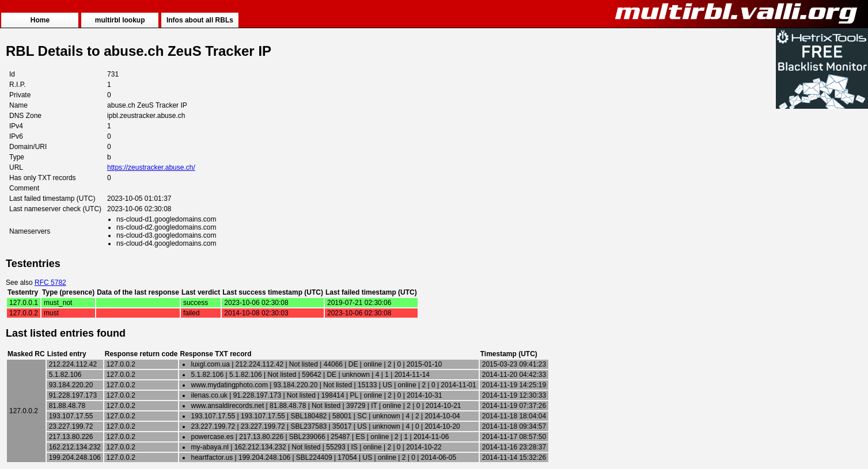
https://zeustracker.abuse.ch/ (151, 167)
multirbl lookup (120, 20)
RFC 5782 (50, 283)
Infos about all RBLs (200, 20)
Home (40, 20)
